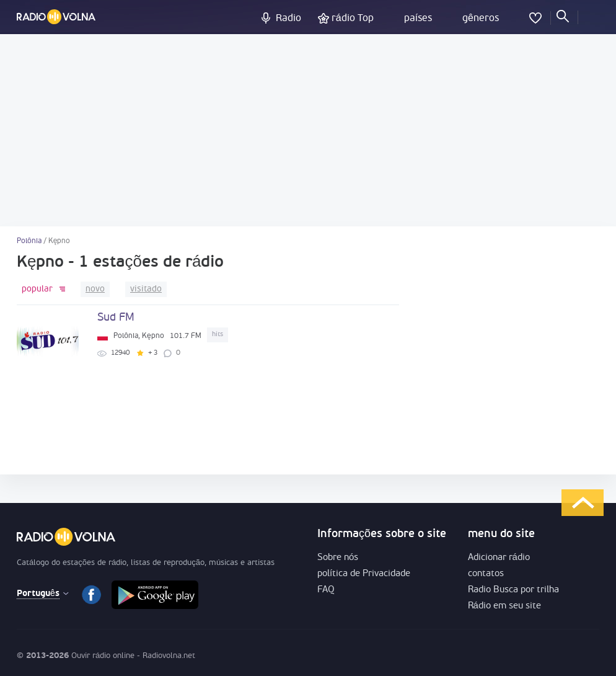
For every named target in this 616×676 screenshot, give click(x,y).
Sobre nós (338, 558)
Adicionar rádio (499, 558)
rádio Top (353, 19)
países (418, 19)
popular (37, 289)
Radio (288, 19)
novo (95, 289)
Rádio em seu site (504, 606)
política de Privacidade (364, 574)
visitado (146, 289)
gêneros (481, 19)
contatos (486, 574)
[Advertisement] (308, 130)
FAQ (326, 590)
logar (590, 16)
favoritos (535, 16)
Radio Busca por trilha (513, 590)
